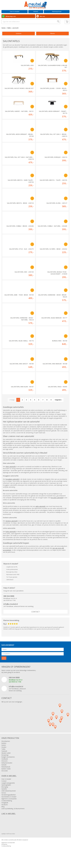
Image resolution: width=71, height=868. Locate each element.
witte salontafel (40, 513)
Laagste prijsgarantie (8, 790)
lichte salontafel (11, 538)
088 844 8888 (9, 603)
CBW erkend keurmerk (9, 798)
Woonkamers (6, 748)
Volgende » (58, 407)
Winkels (36, 11)
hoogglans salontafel (12, 486)
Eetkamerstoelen (7, 770)
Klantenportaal (57, 11)
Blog (3, 813)
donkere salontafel (12, 528)
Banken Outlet (6, 776)
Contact (36, 619)
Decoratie (5, 778)
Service (4, 800)
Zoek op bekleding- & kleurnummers (13, 815)
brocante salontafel (57, 505)
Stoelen (4, 754)
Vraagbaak (5, 810)
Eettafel (4, 772)
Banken (4, 750)
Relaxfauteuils (6, 774)
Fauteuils (4, 758)
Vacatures (5, 812)
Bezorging (5, 794)
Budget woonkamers (8, 764)
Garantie (4, 796)
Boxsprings (5, 762)
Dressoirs (4, 768)
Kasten (4, 752)
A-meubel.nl (25, 847)
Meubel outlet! (6, 760)
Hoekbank (5, 766)
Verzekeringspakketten (9, 802)
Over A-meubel (15, 11)
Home (3, 35)
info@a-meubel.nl (11, 611)
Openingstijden (6, 792)
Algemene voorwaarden (9, 806)
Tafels (9, 35)
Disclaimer (4, 851)
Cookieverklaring (7, 808)
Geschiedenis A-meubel (9, 804)
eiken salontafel (11, 473)
